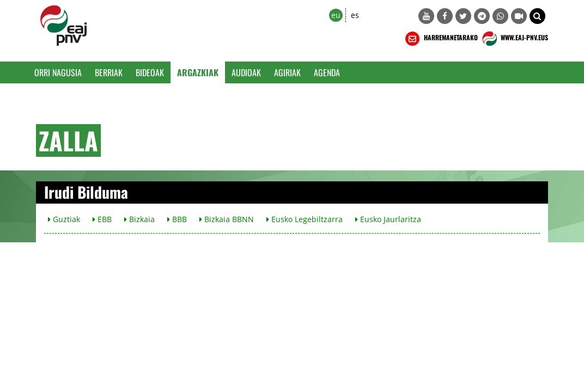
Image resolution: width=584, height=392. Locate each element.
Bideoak (150, 72)
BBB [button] (177, 219)
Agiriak (287, 72)
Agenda (327, 72)
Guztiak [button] (64, 219)
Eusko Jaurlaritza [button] (388, 219)
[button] (537, 16)
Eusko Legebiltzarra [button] (305, 219)
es (355, 15)
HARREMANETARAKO (440, 39)
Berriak (109, 72)
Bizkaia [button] (139, 219)
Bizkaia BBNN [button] (227, 219)
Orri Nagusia (58, 72)
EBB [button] (102, 219)
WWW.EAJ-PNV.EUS (514, 39)
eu (336, 15)
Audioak (246, 72)
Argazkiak (198, 72)
